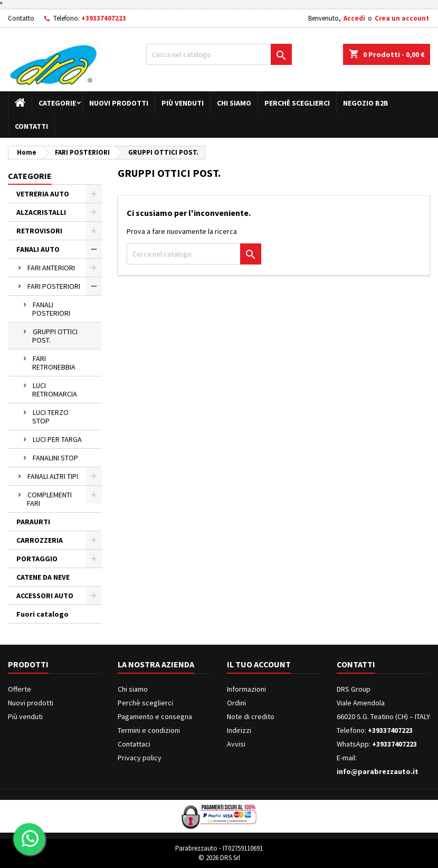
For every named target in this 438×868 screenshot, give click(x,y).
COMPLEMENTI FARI (49, 499)
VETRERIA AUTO (43, 194)
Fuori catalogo (42, 614)
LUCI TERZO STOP (50, 417)
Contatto (21, 18)
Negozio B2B (366, 103)
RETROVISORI (39, 231)
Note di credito (251, 716)
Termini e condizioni (149, 730)
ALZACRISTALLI (41, 212)
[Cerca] (219, 54)
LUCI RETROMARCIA (55, 390)
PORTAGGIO (37, 559)
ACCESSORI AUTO (45, 596)
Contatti (31, 126)
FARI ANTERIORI (51, 268)
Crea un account (402, 18)
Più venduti (183, 103)
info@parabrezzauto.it (378, 771)
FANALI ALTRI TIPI (53, 476)
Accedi (354, 18)
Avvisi (236, 744)
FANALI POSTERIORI (51, 309)
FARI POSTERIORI (54, 286)
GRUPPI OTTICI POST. (55, 336)
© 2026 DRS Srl (219, 858)
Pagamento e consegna (155, 716)
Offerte (20, 689)
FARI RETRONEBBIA (54, 363)
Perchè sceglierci (297, 103)
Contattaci (134, 744)
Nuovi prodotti (119, 103)
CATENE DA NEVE (43, 577)
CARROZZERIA (40, 540)
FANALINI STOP (55, 458)
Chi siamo (234, 103)
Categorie (57, 103)
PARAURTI (33, 522)
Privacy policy (140, 758)
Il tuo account (259, 664)
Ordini (236, 703)
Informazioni (246, 689)
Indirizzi (239, 730)
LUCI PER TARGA (57, 439)
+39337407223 (104, 18)
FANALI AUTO (38, 249)
